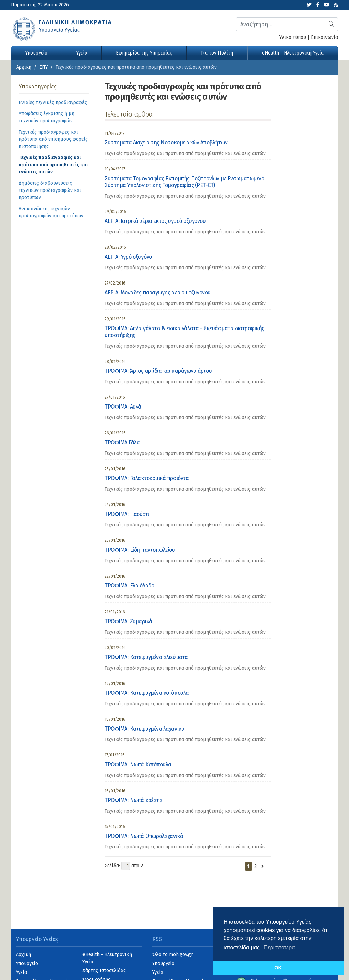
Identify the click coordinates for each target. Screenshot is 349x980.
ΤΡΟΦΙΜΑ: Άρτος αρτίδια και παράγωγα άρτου (158, 371)
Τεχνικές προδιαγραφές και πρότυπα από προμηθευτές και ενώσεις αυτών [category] (185, 154)
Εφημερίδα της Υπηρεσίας (144, 53)
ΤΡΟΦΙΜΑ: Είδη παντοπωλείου (140, 550)
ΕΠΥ (43, 67)
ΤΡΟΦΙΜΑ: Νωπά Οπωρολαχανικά (144, 836)
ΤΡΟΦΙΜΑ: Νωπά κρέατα (133, 800)
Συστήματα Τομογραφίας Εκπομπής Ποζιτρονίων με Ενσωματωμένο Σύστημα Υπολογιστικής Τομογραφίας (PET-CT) (184, 182)
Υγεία (82, 53)
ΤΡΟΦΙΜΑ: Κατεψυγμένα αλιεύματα (146, 657)
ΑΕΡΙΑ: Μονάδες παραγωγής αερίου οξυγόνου (158, 293)
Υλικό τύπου (293, 37)
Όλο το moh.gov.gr (173, 955)
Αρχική (24, 67)
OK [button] (278, 968)
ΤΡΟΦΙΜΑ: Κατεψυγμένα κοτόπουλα (147, 693)
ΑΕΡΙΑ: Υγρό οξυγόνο (128, 257)
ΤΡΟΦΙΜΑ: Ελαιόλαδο (129, 586)
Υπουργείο (36, 53)
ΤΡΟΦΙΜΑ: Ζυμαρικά (128, 621)
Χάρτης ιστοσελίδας (104, 971)
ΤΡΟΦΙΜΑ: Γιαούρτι (127, 514)
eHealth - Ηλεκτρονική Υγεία (293, 53)
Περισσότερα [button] (279, 947)
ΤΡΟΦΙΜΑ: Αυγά (123, 407)
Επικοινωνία (324, 37)
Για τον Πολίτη (217, 53)
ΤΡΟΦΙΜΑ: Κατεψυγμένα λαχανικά (145, 729)
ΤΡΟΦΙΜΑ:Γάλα (122, 442)
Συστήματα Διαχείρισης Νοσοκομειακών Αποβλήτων (166, 143)
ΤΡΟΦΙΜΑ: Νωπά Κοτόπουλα (138, 764)
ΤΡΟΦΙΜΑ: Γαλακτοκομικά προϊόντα (147, 478)
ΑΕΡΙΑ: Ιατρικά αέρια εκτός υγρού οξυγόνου (155, 221)
